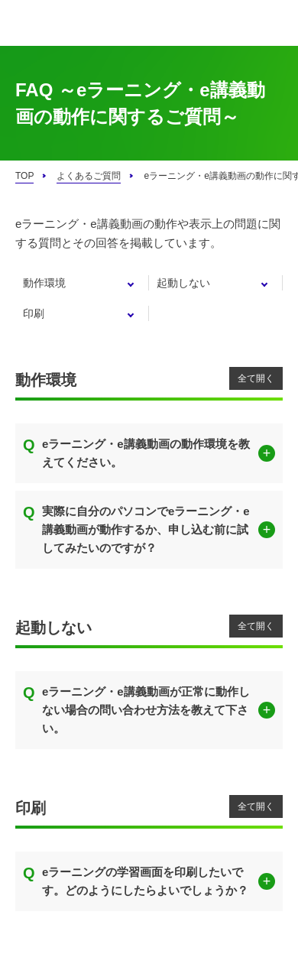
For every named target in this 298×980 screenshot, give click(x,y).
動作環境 (44, 283)
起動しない (183, 283)
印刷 (34, 313)
